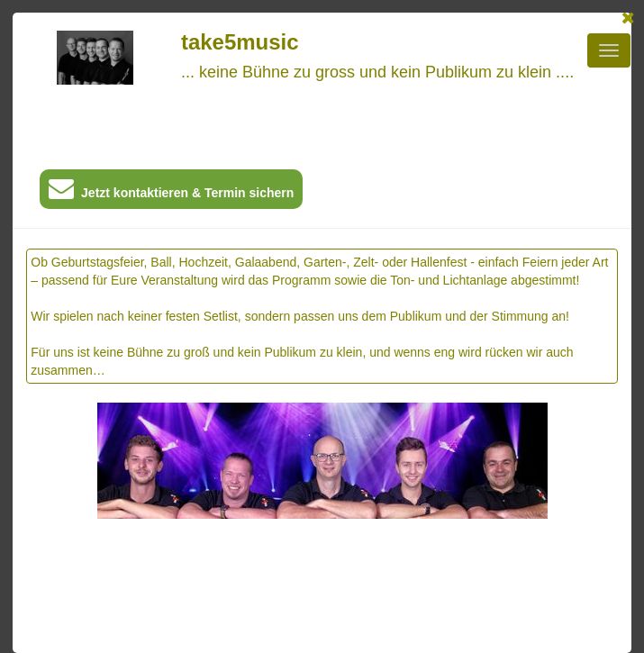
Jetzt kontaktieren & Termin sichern (171, 192)
